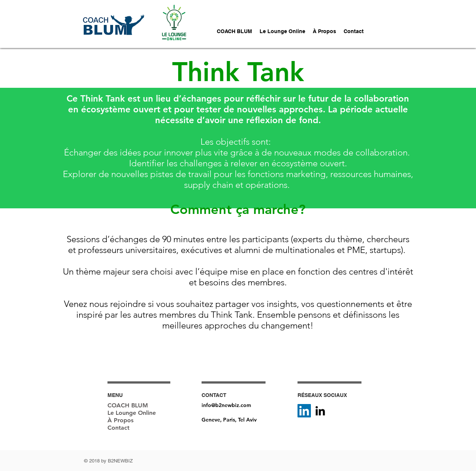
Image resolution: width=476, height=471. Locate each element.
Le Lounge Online (132, 413)
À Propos (120, 420)
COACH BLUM (128, 405)
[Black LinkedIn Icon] (320, 411)
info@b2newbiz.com (226, 405)
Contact (118, 428)
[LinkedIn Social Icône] (304, 411)
